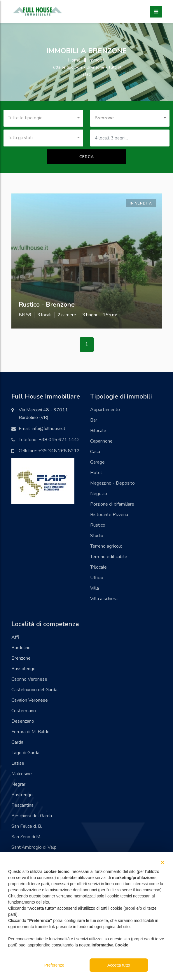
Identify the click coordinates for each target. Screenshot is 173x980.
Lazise (18, 763)
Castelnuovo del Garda (34, 690)
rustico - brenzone (47, 305)
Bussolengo (23, 669)
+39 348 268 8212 (59, 451)
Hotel (96, 473)
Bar (94, 420)
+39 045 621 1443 (59, 440)
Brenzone (21, 658)
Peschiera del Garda (32, 816)
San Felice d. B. (27, 826)
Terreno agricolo (106, 546)
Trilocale (98, 567)
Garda (17, 742)
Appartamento (105, 410)
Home (74, 60)
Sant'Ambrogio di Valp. (34, 847)
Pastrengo (22, 795)
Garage (97, 462)
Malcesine (22, 774)
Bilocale (98, 431)
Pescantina (22, 805)
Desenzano (23, 721)
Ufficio (97, 578)
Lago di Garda (25, 753)
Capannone (101, 441)
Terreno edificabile (109, 557)
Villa (95, 588)
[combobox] (43, 118)
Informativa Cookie (110, 945)
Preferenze (54, 965)
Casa (95, 452)
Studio (97, 536)
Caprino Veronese (29, 679)
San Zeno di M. (26, 837)
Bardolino (21, 648)
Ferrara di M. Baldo (30, 732)
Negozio (99, 494)
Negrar (18, 784)
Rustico (98, 525)
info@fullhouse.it (49, 429)
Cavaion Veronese (30, 700)
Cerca (87, 157)
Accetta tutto (119, 965)
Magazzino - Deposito (112, 483)
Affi (15, 637)
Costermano (24, 711)
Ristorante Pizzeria (109, 515)
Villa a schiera (104, 599)
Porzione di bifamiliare (112, 504)
